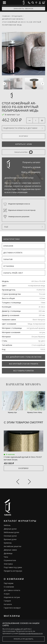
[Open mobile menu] (4, 3)
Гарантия (8, 259)
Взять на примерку (31, 172)
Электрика (8, 564)
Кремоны (8, 543)
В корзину (23, 468)
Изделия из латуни (12, 597)
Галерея (7, 601)
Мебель (7, 525)
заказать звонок (24, 9)
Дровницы (8, 553)
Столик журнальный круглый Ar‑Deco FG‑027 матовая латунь (23, 458)
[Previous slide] (18, 482)
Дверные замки (10, 550)
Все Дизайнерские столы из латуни (24, 357)
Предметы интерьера (13, 571)
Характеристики (11, 239)
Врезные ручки (10, 539)
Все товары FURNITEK (23, 371)
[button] (43, 84)
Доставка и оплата (13, 253)
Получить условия (31, 167)
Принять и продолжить (23, 639)
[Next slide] (29, 482)
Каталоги (8, 604)
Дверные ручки (10, 529)
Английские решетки (12, 546)
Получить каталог (31, 162)
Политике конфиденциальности (31, 633)
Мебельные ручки (11, 532)
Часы (6, 557)
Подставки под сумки (13, 567)
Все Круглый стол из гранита (24, 364)
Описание (8, 246)
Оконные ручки (10, 536)
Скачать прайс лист (13, 273)
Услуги (7, 594)
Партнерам (9, 583)
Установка (9, 266)
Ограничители (10, 560)
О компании (9, 587)
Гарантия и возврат (12, 608)
